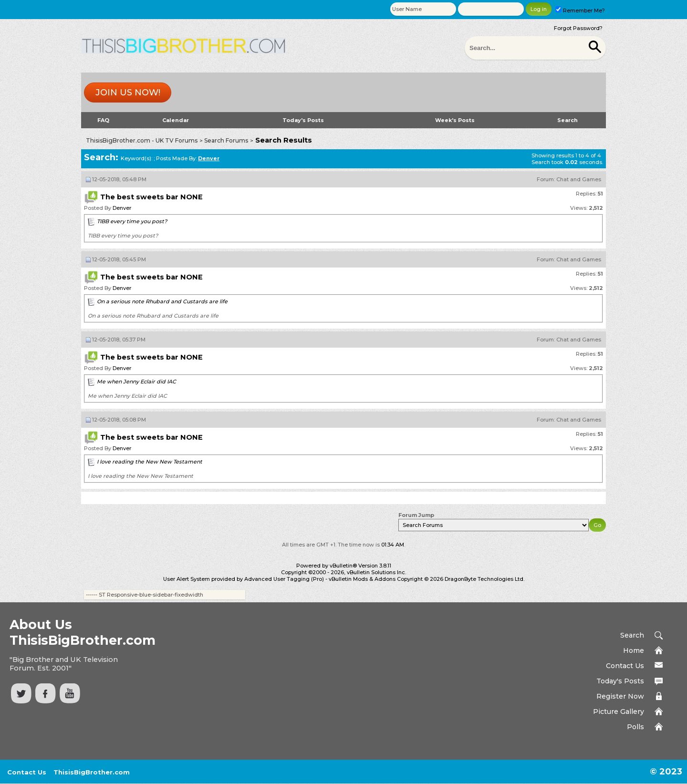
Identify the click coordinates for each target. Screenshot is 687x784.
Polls (635, 727)
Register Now (620, 696)
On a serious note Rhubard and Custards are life (162, 301)
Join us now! (128, 93)
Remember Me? (580, 10)
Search (567, 120)
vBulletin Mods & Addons (362, 579)
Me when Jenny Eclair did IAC (136, 382)
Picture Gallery (619, 712)
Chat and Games (579, 179)
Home (634, 650)
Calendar (176, 120)
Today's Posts (303, 120)
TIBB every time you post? (132, 221)
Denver (122, 208)
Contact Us (625, 666)
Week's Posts (455, 120)
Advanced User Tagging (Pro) (284, 579)
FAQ (103, 120)
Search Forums (226, 140)
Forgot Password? (578, 28)
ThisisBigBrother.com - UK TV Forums (142, 140)
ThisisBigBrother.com (92, 772)
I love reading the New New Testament (150, 462)
